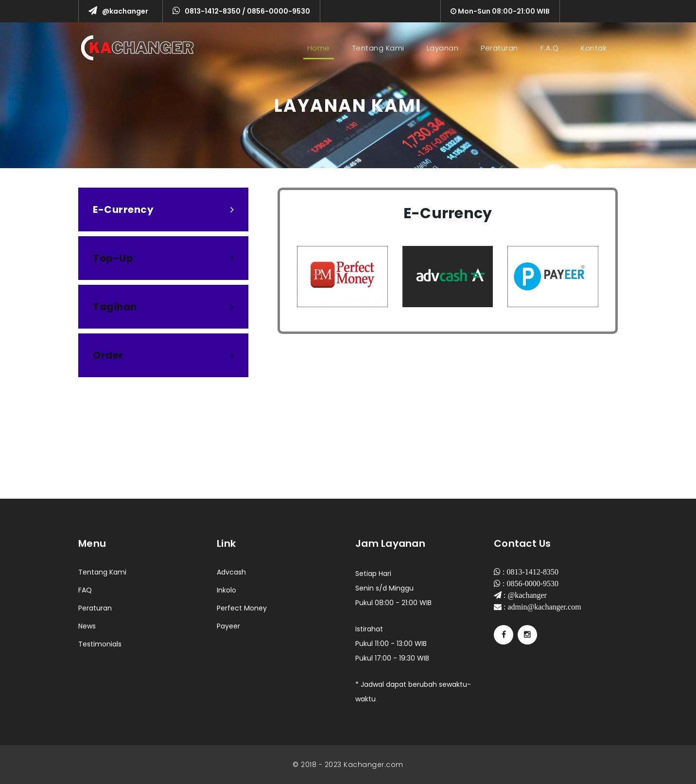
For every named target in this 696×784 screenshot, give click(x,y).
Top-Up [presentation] (163, 258)
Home (321, 48)
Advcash (231, 572)
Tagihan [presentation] (163, 307)
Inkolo (226, 590)
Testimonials (100, 644)
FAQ (85, 590)
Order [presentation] (163, 355)
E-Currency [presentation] (163, 209)
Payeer (228, 626)
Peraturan (499, 48)
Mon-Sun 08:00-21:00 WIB (500, 11)
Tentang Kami (378, 48)
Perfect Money (242, 608)
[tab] (163, 209)
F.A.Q (550, 48)
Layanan (443, 48)
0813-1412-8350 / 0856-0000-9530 (241, 11)
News (87, 626)
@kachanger (118, 11)
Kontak (594, 48)
